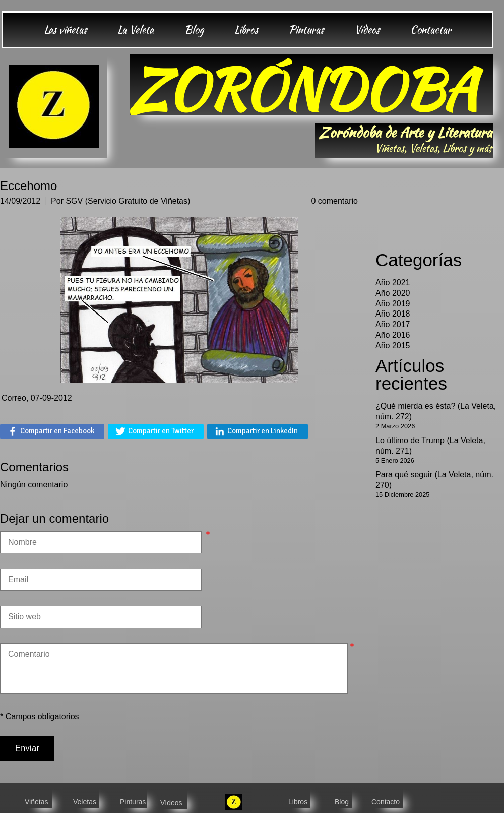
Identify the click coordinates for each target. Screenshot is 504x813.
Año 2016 (393, 335)
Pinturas (133, 802)
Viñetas (36, 802)
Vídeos (171, 803)
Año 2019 (393, 304)
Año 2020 (393, 293)
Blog (342, 802)
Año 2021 (393, 283)
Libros (298, 802)
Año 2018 (393, 314)
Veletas (85, 802)
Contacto (386, 802)
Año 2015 (393, 346)
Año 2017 (393, 324)
